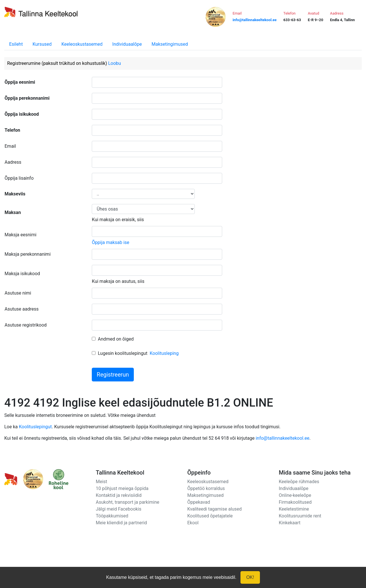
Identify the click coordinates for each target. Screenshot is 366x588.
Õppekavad (199, 502)
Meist (102, 482)
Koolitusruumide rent (300, 516)
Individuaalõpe (127, 44)
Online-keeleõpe (295, 495)
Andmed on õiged (116, 339)
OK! (250, 577)
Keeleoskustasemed (82, 44)
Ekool (193, 523)
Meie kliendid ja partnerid (121, 523)
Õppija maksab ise (111, 242)
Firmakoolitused (295, 502)
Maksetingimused (170, 44)
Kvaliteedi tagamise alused (214, 509)
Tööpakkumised (112, 516)
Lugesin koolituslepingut (123, 353)
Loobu (115, 63)
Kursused (42, 44)
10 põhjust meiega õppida (122, 488)
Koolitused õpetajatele (210, 516)
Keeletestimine (294, 509)
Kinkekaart (290, 523)
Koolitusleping (164, 353)
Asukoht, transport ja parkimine (128, 502)
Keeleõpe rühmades (299, 482)
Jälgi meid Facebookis (119, 509)
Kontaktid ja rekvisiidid (119, 495)
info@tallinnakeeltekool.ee (283, 438)
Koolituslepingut (35, 427)
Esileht (16, 44)
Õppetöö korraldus (206, 488)
